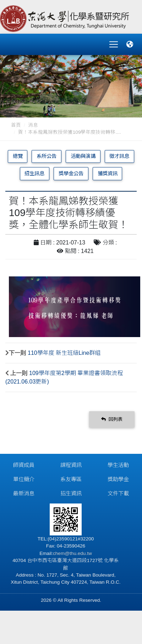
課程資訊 (71, 465)
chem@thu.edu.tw (72, 553)
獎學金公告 (71, 174)
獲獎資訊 (108, 174)
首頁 (16, 125)
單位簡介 (24, 479)
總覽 (18, 156)
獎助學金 (118, 479)
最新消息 (24, 493)
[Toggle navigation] (114, 44)
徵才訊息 (119, 156)
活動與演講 (83, 156)
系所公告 (47, 156)
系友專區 (71, 479)
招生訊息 (34, 174)
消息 (33, 125)
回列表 (112, 419)
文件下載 (118, 493)
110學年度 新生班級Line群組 (64, 353)
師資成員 (24, 465)
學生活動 (118, 465)
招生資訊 (71, 493)
